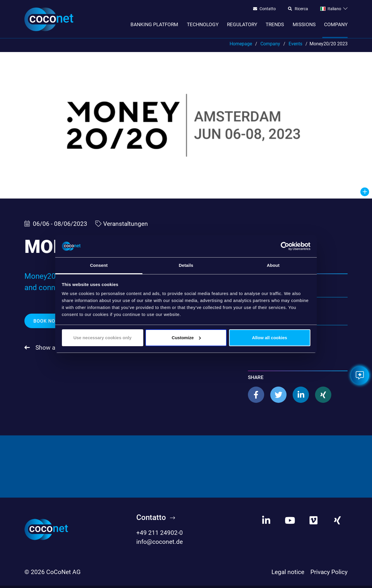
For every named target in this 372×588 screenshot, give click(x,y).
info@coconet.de (160, 544)
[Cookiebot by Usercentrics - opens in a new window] (285, 246)
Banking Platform (154, 24)
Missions (304, 24)
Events (295, 46)
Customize (186, 338)
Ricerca (301, 9)
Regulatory (242, 24)
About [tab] (273, 265)
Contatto (268, 9)
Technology (203, 24)
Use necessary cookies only (102, 338)
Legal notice (288, 574)
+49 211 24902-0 (160, 535)
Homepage (241, 46)
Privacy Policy (329, 574)
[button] (256, 397)
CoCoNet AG (63, 574)
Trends (275, 24)
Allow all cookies (270, 338)
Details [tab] (186, 265)
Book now (47, 323)
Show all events (56, 350)
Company (336, 24)
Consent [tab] (99, 265)
